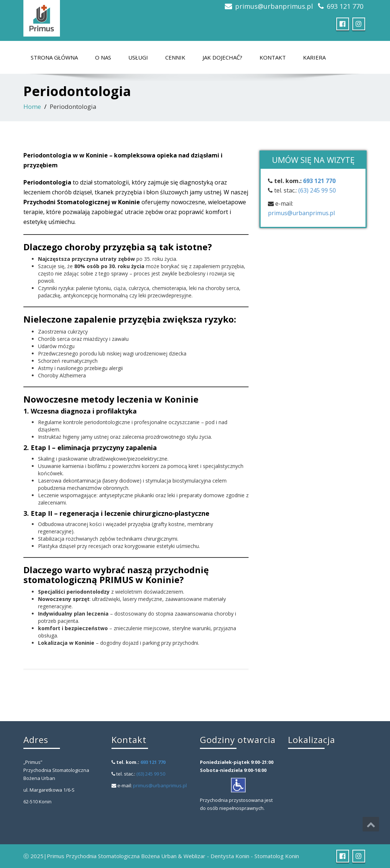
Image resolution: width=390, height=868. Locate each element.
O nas (103, 57)
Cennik (175, 57)
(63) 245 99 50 (317, 190)
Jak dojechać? (222, 57)
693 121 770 (345, 6)
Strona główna (54, 57)
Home (32, 106)
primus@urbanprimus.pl (274, 6)
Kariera (314, 57)
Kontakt (273, 57)
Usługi (138, 57)
